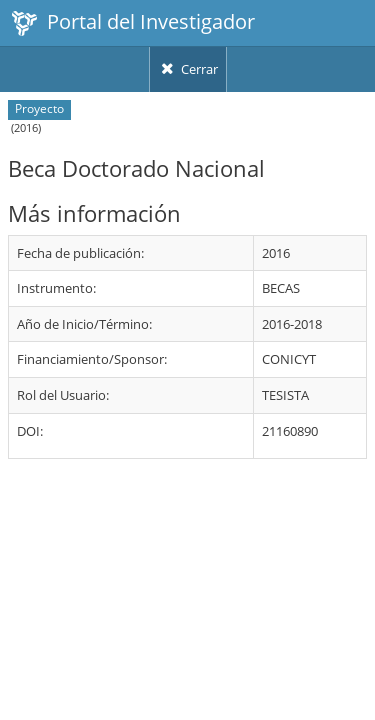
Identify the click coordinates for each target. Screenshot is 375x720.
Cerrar (188, 69)
